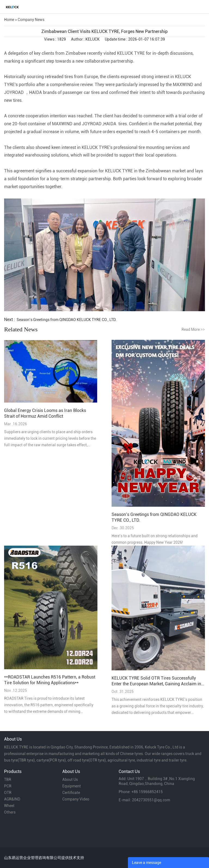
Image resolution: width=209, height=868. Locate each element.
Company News (31, 20)
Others (10, 812)
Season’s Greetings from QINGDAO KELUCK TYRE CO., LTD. (67, 320)
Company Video (76, 799)
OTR (8, 793)
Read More (193, 329)
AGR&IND (12, 799)
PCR (8, 786)
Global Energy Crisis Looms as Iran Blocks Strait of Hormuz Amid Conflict (45, 413)
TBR (8, 780)
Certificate (71, 793)
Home (9, 20)
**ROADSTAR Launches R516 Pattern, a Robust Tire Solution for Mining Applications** (50, 680)
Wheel (9, 806)
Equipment (72, 786)
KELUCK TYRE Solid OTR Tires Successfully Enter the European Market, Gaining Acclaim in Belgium (156, 681)
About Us (70, 780)
